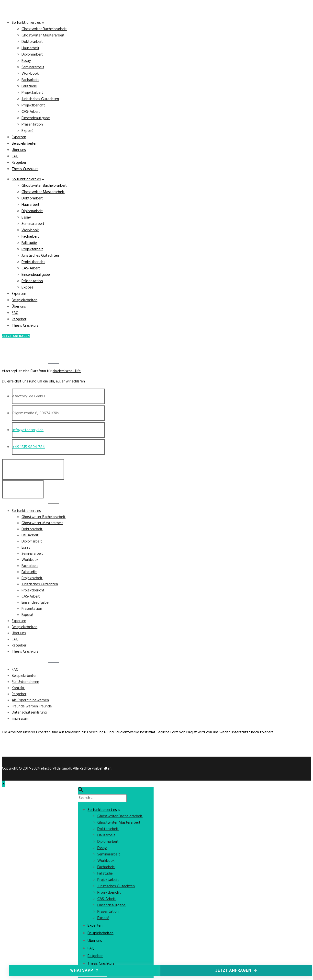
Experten (19, 137)
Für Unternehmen (25, 682)
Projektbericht (33, 105)
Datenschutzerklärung (29, 713)
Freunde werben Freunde (32, 706)
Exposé (28, 131)
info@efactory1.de (28, 430)
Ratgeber (19, 163)
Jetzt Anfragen (16, 336)
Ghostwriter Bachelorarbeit (44, 29)
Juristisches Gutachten (40, 99)
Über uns (19, 150)
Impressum (20, 719)
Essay (26, 61)
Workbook (30, 74)
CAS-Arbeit (31, 112)
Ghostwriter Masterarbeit (43, 35)
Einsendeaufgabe (36, 118)
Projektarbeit (32, 93)
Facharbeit (30, 80)
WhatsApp (85, 970)
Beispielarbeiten (25, 144)
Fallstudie (29, 86)
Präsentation (32, 125)
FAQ (15, 156)
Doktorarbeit (32, 42)
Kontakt (18, 688)
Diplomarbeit (32, 55)
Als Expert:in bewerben (30, 700)
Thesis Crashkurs (25, 169)
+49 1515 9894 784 (29, 447)
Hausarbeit (30, 48)
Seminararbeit (33, 67)
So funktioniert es (26, 23)
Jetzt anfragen (236, 970)
